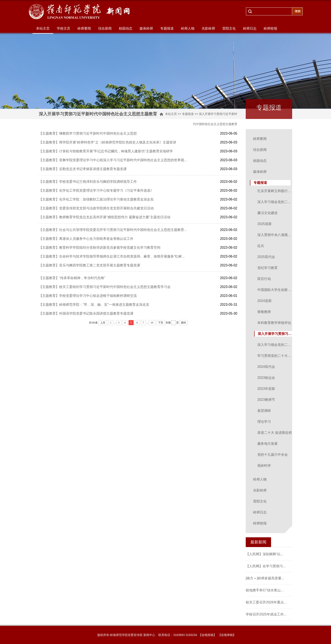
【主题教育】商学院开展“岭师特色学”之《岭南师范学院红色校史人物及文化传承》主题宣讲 (108, 142)
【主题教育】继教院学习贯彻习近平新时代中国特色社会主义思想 (88, 133)
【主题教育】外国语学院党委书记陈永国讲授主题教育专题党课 (86, 313)
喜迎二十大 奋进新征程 (275, 433)
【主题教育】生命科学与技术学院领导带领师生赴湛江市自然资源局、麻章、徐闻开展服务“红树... (112, 256)
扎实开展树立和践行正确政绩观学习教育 (275, 191)
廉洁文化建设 (267, 213)
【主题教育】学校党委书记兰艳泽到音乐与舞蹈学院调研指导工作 (88, 182)
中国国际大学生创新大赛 (275, 290)
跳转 (183, 323)
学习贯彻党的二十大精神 (275, 356)
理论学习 (264, 422)
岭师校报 (270, 28)
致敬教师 (264, 312)
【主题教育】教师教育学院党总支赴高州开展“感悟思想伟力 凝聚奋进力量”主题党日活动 (105, 217)
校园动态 (126, 28)
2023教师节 (266, 400)
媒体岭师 (146, 28)
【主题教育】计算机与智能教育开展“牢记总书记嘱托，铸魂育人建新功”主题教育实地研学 (106, 151)
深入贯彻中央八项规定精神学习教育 (275, 235)
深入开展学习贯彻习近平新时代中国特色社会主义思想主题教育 (276, 334)
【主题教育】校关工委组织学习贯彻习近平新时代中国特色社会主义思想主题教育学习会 (105, 287)
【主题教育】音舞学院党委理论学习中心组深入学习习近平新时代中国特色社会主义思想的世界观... (113, 160)
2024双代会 (266, 367)
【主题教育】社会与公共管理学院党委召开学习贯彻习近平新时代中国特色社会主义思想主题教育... (113, 230)
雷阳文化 (229, 28)
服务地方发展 (267, 444)
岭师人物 (188, 28)
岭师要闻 (84, 28)
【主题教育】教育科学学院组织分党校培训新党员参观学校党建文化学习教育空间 (100, 248)
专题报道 (167, 28)
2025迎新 (265, 224)
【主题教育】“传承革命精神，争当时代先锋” (72, 278)
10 (152, 323)
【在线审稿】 (227, 635)
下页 (161, 323)
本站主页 (43, 28)
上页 (103, 323)
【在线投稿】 (208, 635)
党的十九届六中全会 (273, 455)
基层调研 (264, 411)
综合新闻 (105, 28)
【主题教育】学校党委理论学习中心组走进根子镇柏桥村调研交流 (88, 296)
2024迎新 (265, 301)
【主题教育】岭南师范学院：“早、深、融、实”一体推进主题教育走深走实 (94, 305)
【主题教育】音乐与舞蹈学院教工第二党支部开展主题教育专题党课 (90, 265)
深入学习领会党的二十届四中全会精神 (275, 202)
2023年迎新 (266, 389)
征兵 (261, 246)
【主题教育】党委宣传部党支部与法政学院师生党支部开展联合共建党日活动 (96, 208)
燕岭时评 (264, 466)
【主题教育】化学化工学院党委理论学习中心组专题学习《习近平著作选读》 (96, 190)
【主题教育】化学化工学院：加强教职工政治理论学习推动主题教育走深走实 (96, 199)
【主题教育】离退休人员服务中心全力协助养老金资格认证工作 (86, 239)
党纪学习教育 (267, 268)
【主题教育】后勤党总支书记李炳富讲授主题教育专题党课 (83, 169)
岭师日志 (250, 28)
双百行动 (264, 279)
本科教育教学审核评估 (274, 323)
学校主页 (64, 28)
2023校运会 (266, 378)
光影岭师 (208, 28)
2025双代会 (266, 257)
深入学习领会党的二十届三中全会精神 (275, 345)
